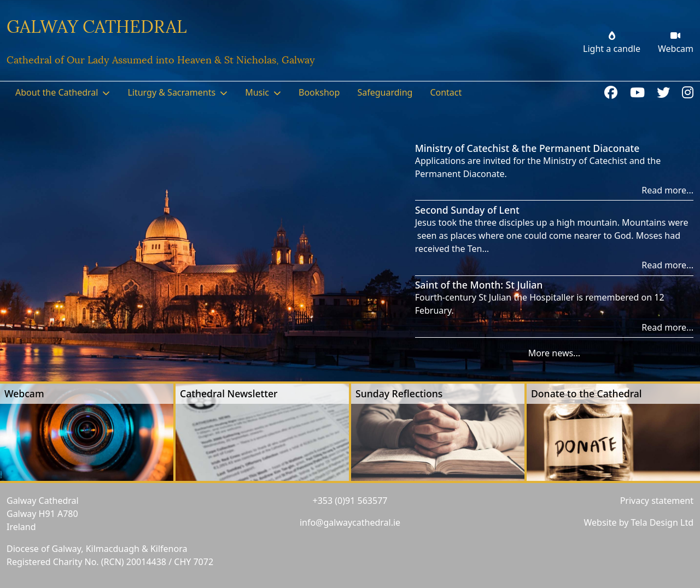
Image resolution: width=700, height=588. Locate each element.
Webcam (24, 393)
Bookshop (319, 92)
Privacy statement (657, 501)
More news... (554, 353)
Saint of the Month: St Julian (479, 285)
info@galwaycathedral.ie (350, 522)
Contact (446, 92)
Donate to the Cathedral (587, 393)
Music (257, 92)
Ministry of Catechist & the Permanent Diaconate (527, 148)
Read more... (667, 190)
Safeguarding (385, 92)
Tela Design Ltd (662, 522)
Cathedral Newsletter (229, 393)
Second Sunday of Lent (467, 210)
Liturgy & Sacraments (171, 92)
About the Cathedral (57, 92)
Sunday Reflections (399, 393)
